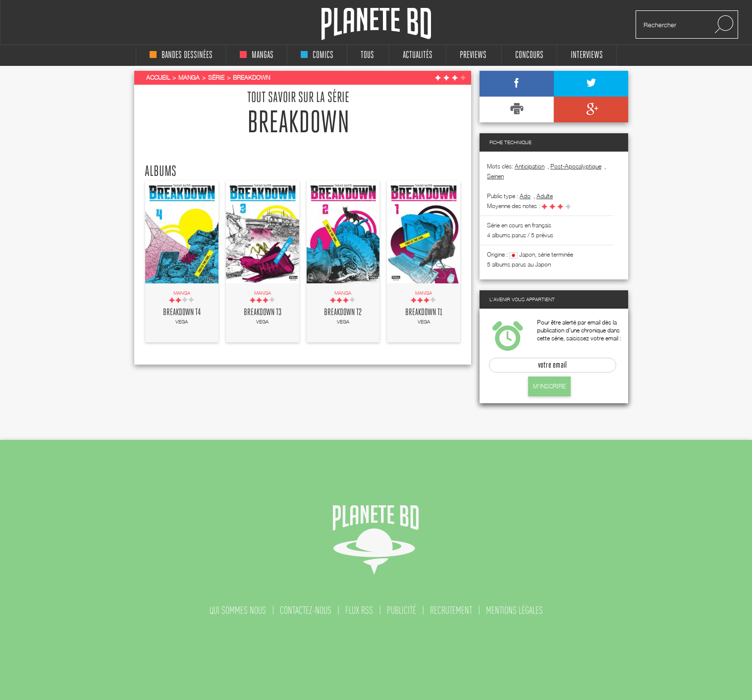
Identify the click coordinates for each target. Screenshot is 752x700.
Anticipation (530, 166)
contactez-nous (306, 610)
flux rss (359, 610)
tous (367, 55)
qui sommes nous (238, 610)
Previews (473, 55)
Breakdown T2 (343, 313)
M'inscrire (549, 386)
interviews (587, 55)
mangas (257, 55)
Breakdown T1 (424, 313)
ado (525, 196)
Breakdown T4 (182, 313)
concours (529, 55)
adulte (545, 196)
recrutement (451, 610)
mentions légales (514, 610)
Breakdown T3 (263, 313)
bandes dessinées (181, 55)
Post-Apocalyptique (576, 166)
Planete (376, 24)
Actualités (418, 55)
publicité (402, 610)
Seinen (495, 176)
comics (317, 55)
